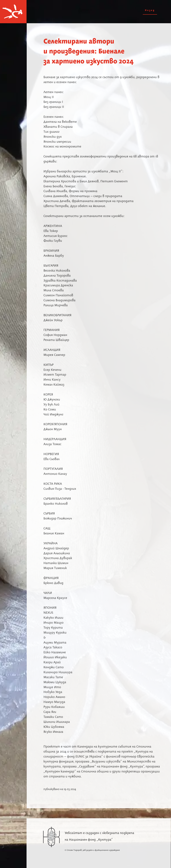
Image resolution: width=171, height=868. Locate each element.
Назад (150, 10)
